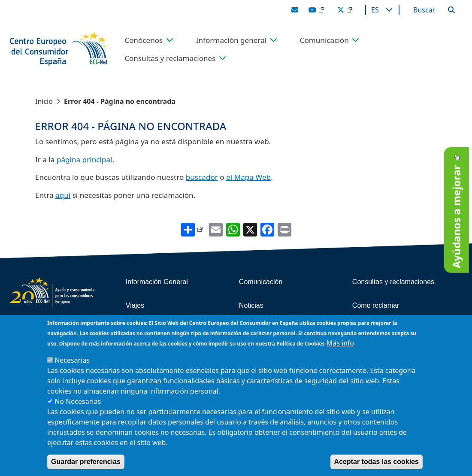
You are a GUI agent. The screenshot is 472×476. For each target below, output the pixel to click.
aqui (63, 195)
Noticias (251, 305)
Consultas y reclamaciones (170, 58)
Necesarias (72, 361)
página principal (85, 159)
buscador (202, 177)
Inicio (44, 101)
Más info (340, 344)
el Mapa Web (248, 177)
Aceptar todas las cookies (377, 462)
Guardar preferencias (86, 462)
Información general (231, 40)
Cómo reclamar (376, 305)
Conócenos (144, 40)
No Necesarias (78, 402)
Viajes (135, 305)
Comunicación (324, 40)
